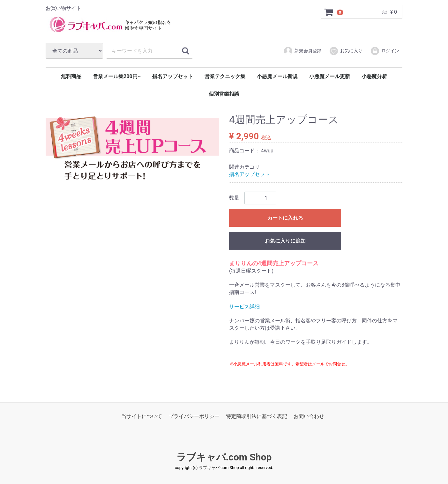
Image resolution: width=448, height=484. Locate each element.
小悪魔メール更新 (330, 76)
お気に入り (346, 51)
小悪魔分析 (374, 76)
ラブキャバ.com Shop (224, 457)
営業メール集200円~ (117, 76)
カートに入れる (285, 218)
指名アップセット (173, 76)
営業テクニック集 (225, 76)
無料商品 (71, 76)
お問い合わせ (309, 416)
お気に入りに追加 (285, 241)
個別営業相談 (224, 94)
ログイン (385, 51)
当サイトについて (142, 416)
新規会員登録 (302, 51)
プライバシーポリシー (194, 416)
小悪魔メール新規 (277, 76)
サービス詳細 (244, 306)
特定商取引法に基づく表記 (257, 416)
